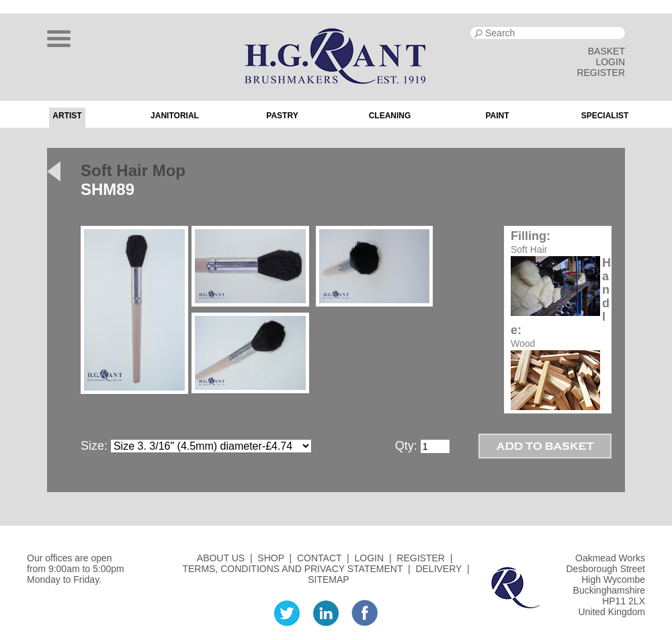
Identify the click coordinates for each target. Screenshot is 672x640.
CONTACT (319, 558)
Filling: (531, 236)
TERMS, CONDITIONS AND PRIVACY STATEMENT (292, 569)
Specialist (605, 116)
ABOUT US (221, 558)
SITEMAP (328, 579)
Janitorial (175, 116)
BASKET (606, 51)
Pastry (282, 116)
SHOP (270, 558)
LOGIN (610, 62)
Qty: (406, 446)
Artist (67, 116)
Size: (94, 446)
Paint (497, 116)
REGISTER (601, 73)
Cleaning (390, 116)
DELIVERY (438, 569)
